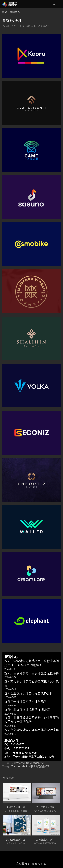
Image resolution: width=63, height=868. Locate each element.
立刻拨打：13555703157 (32, 864)
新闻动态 (15, 12)
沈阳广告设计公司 (14, 26)
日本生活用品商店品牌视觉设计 (28, 763)
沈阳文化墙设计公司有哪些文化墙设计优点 (29, 840)
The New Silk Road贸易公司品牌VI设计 (32, 766)
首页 (4, 12)
